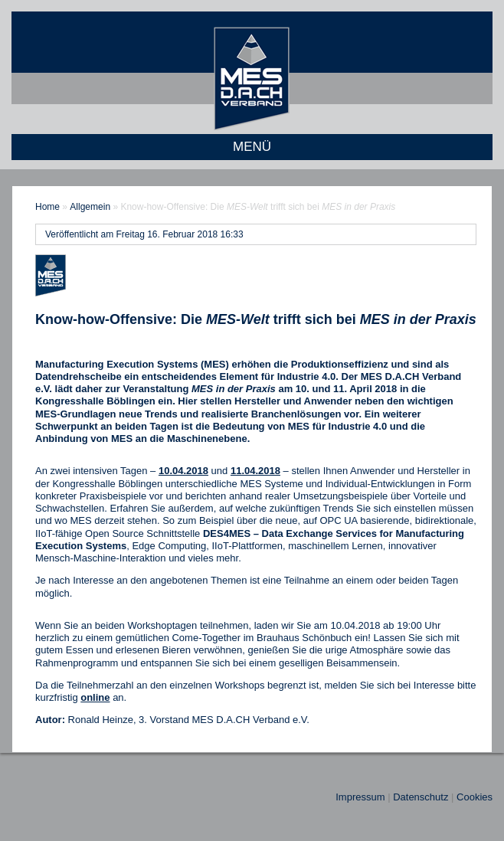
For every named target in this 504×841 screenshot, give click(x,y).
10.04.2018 (183, 471)
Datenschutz (421, 797)
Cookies (475, 797)
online (95, 697)
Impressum (360, 797)
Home (47, 207)
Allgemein (90, 207)
